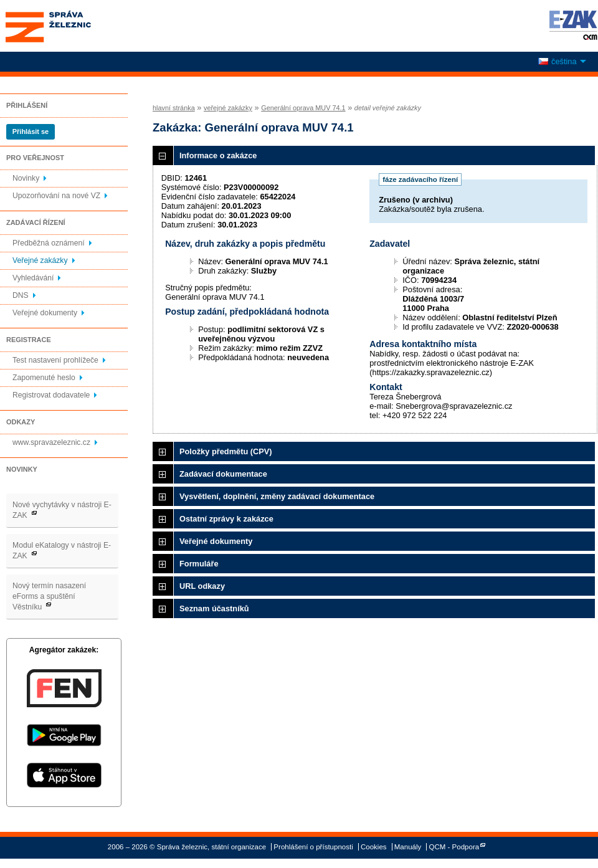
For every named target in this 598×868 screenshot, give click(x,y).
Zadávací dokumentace (223, 474)
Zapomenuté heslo (44, 378)
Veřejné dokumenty (45, 313)
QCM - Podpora (454, 847)
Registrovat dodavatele (51, 395)
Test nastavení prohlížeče (55, 360)
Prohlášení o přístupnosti (313, 847)
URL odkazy (202, 586)
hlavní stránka (174, 108)
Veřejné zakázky (40, 260)
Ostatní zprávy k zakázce (226, 519)
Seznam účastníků (214, 608)
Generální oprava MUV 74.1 (303, 108)
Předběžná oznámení (49, 243)
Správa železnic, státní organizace (71, 26)
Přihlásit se (31, 131)
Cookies (374, 847)
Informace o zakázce (218, 155)
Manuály (408, 847)
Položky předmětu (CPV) (226, 451)
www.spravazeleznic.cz (51, 442)
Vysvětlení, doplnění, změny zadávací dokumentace (277, 496)
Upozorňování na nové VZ (56, 196)
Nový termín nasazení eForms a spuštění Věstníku (49, 596)
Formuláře (199, 564)
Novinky (26, 178)
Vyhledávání (33, 278)
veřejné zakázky (228, 108)
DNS (21, 295)
